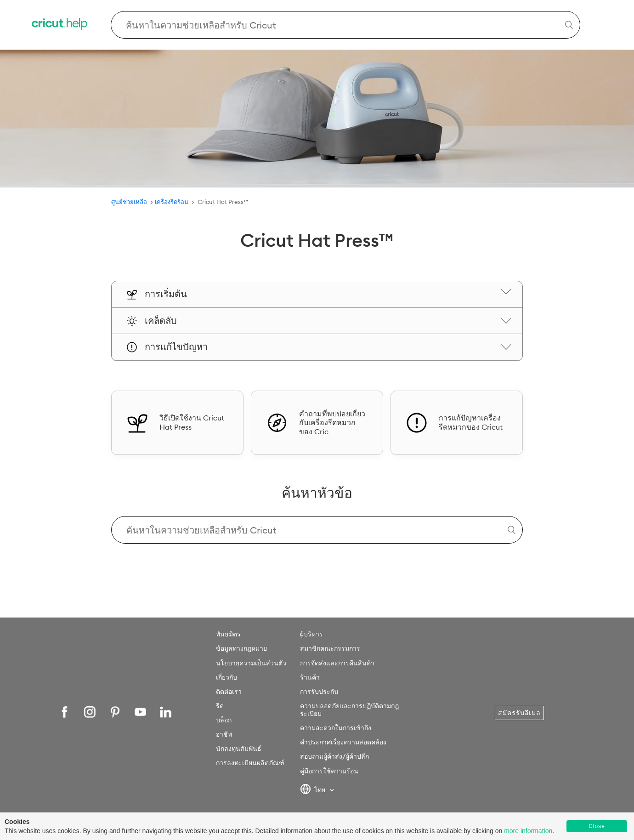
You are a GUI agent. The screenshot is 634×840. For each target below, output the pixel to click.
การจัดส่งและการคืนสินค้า (337, 663)
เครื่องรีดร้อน (172, 202)
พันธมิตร (228, 634)
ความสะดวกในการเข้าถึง (336, 728)
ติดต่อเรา (229, 692)
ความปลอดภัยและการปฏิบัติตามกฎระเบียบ (349, 710)
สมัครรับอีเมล (519, 713)
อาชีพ (224, 734)
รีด (220, 706)
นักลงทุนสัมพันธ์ (239, 749)
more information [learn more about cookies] (528, 831)
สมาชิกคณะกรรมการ (330, 648)
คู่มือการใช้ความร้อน (329, 771)
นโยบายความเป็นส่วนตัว (251, 663)
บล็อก (224, 720)
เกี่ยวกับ (226, 677)
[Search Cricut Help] (346, 25)
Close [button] (597, 826)
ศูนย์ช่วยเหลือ (129, 202)
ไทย (314, 790)
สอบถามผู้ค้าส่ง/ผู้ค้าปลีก (334, 756)
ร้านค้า (310, 677)
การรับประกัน (319, 692)
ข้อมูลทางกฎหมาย (241, 648)
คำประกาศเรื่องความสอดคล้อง (343, 742)
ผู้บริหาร (311, 634)
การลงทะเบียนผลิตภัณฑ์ (250, 763)
